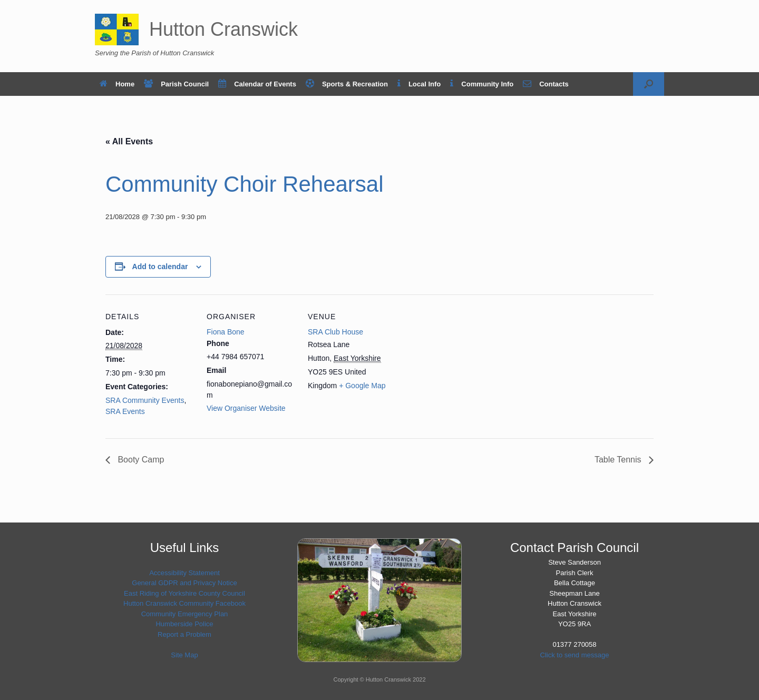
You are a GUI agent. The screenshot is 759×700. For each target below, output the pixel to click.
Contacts (546, 84)
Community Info (482, 84)
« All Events (129, 141)
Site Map (184, 655)
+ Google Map (362, 386)
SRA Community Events (145, 400)
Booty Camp (140, 460)
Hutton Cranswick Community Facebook (184, 603)
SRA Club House (335, 332)
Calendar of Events (257, 84)
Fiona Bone (226, 332)
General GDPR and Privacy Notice (184, 583)
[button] (649, 84)
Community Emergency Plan (185, 614)
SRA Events (125, 411)
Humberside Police (184, 624)
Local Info (419, 84)
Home (117, 84)
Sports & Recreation (347, 84)
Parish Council (176, 84)
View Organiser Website (246, 408)
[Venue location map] (465, 367)
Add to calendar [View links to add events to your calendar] (160, 267)
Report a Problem (184, 634)
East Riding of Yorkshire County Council (184, 593)
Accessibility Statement (184, 573)
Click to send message (575, 655)
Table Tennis (619, 460)
